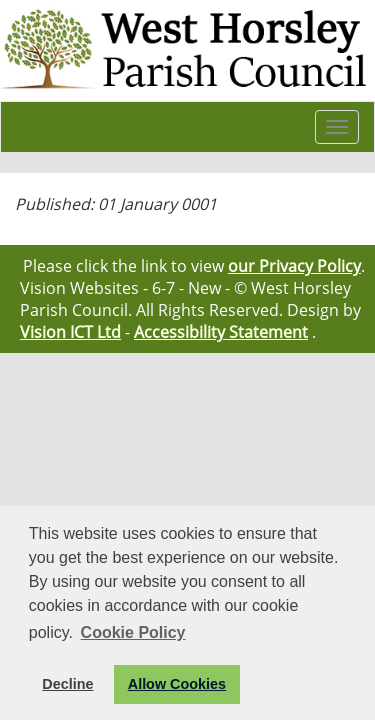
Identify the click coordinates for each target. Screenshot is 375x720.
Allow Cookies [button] (177, 684)
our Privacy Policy (294, 266)
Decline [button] (67, 684)
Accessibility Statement (221, 332)
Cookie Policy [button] (133, 632)
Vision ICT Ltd (70, 332)
